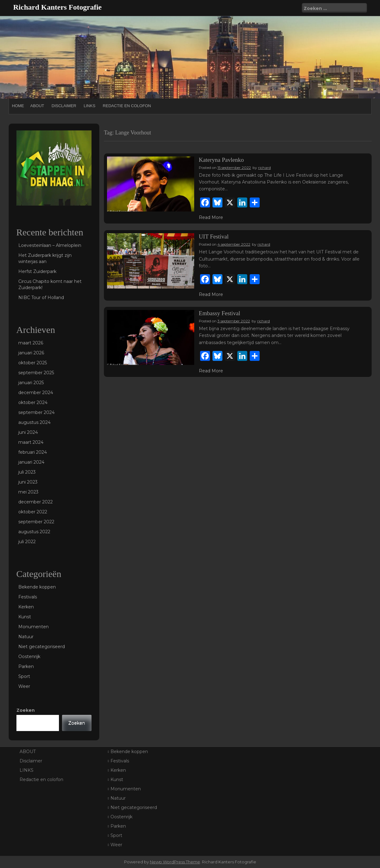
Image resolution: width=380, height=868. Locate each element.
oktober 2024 (33, 402)
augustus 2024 (34, 422)
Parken (26, 666)
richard (264, 168)
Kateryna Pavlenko (221, 160)
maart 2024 (31, 442)
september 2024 (36, 412)
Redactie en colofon (127, 106)
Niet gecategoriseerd (42, 647)
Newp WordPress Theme (175, 862)
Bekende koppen (37, 587)
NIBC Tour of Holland (41, 298)
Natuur (26, 637)
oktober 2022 (33, 512)
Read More (211, 217)
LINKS (90, 106)
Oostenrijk (29, 657)
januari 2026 (31, 353)
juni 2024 (28, 432)
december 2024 (36, 393)
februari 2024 (33, 452)
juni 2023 (28, 482)
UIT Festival (214, 236)
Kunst (25, 617)
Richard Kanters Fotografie (58, 7)
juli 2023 (27, 472)
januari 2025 (31, 383)
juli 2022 (27, 542)
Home (18, 106)
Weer (24, 686)
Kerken (26, 607)
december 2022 (36, 502)
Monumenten (34, 627)
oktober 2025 (33, 363)
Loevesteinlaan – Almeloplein (50, 245)
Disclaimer (64, 106)
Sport (24, 676)
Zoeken (26, 710)
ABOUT (37, 106)
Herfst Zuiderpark (37, 271)
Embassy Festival (220, 313)
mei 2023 (28, 492)
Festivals (28, 597)
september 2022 (36, 522)
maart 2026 (31, 343)
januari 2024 (31, 462)
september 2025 (36, 373)
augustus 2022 (34, 532)
